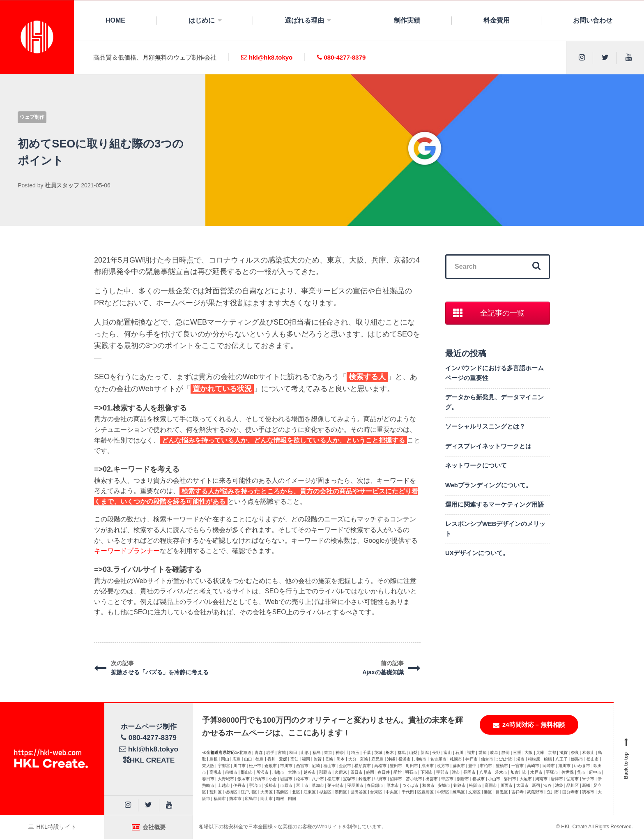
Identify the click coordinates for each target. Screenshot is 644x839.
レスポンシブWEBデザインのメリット (495, 529)
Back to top (626, 758)
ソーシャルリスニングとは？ (485, 426)
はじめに (202, 20)
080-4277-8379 (341, 57)
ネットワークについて (476, 466)
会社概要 (149, 827)
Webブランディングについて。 (489, 485)
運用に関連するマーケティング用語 (494, 505)
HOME (115, 20)
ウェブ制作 (32, 117)
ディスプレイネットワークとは (488, 446)
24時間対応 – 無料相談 (529, 725)
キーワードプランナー (127, 551)
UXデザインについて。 (477, 553)
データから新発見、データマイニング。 (494, 402)
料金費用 (497, 20)
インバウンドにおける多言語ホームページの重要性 (494, 373)
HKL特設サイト (52, 827)
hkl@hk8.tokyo (267, 57)
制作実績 (407, 20)
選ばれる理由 (304, 20)
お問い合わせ (593, 20)
